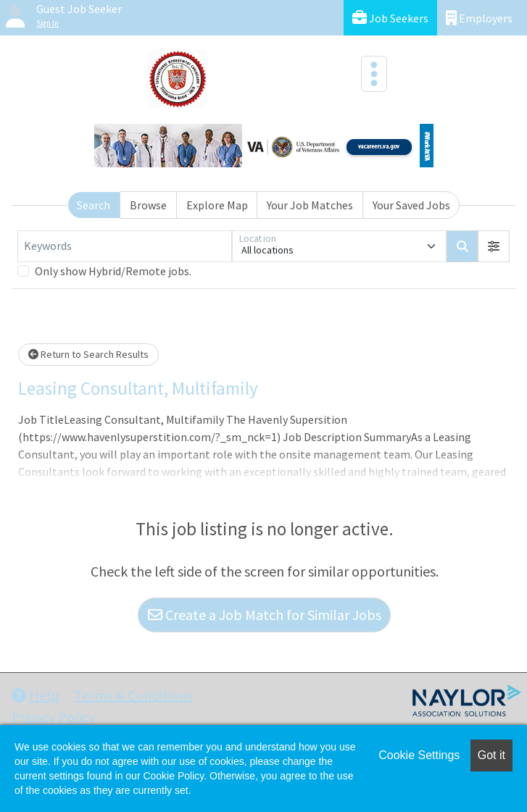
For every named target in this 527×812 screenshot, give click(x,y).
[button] (494, 246)
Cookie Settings (419, 755)
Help (36, 695)
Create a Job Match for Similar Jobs (265, 615)
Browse (148, 205)
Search (94, 205)
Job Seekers (390, 18)
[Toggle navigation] (374, 74)
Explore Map (217, 205)
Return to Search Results (88, 354)
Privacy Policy (53, 717)
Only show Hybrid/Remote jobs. (113, 271)
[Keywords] (125, 246)
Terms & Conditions (133, 695)
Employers (479, 18)
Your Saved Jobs (411, 205)
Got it (491, 755)
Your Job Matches (310, 205)
